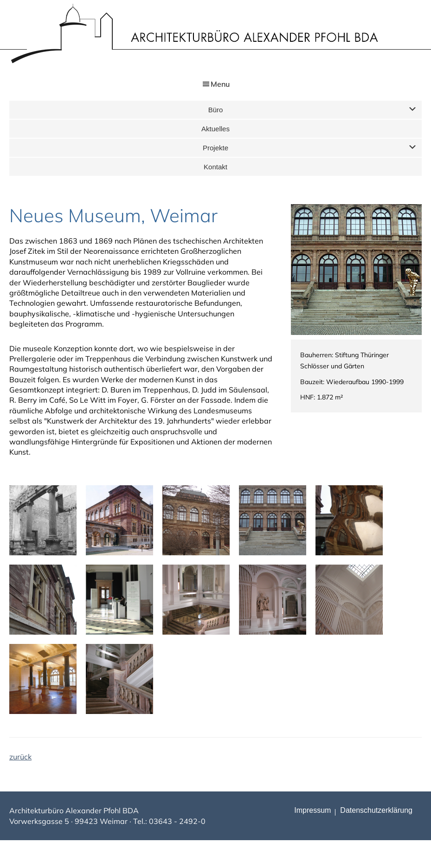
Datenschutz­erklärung (376, 810)
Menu (220, 84)
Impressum (312, 810)
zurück (20, 757)
